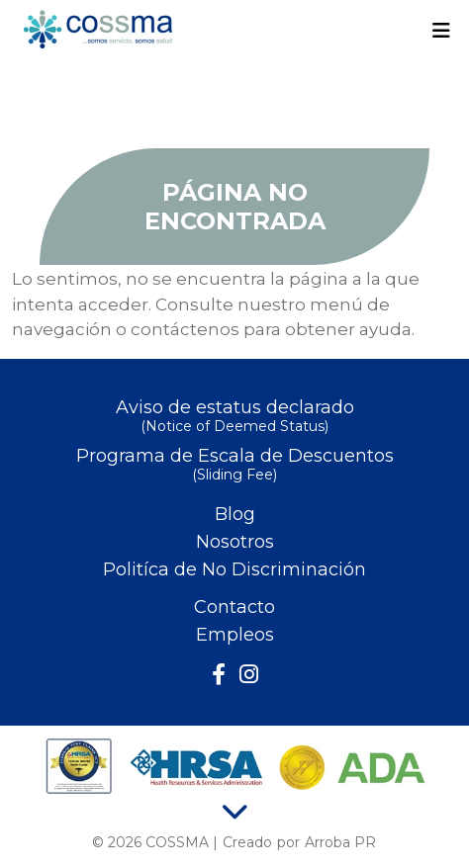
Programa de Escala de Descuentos (234, 466)
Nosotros (235, 542)
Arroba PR (340, 842)
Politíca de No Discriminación (234, 569)
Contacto (234, 607)
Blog (235, 514)
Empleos (235, 635)
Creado (247, 842)
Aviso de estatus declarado (234, 418)
